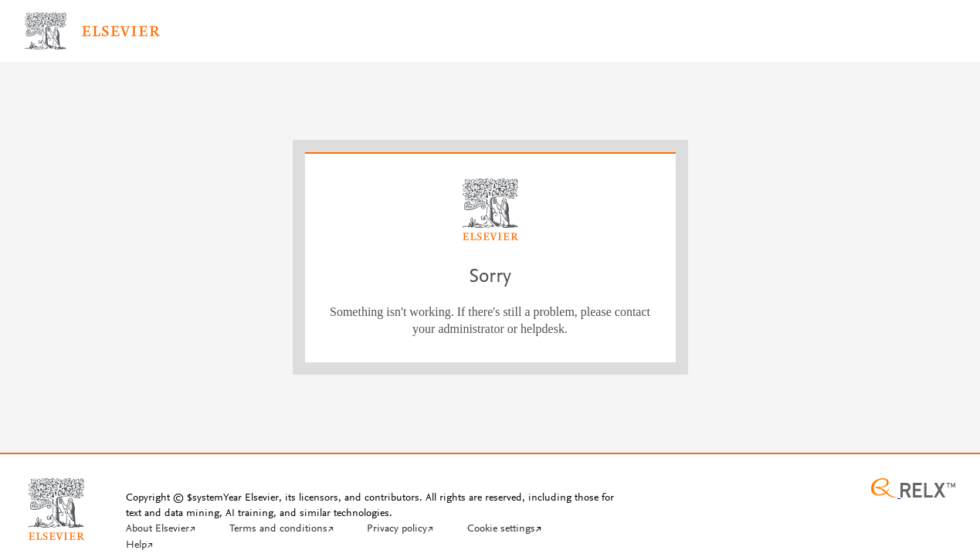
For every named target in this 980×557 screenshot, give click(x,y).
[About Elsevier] (161, 530)
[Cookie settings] (504, 530)
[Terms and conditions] (281, 530)
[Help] (139, 546)
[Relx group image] (913, 490)
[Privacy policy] (400, 530)
